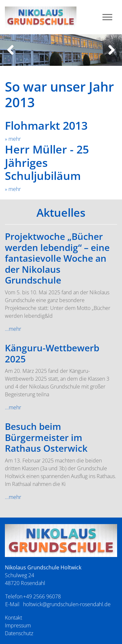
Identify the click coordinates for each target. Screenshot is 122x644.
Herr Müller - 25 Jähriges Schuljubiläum (47, 163)
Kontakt (14, 618)
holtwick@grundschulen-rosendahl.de (67, 604)
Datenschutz (19, 633)
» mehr (13, 139)
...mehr (13, 329)
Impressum (18, 625)
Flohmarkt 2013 (46, 125)
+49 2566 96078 (42, 596)
